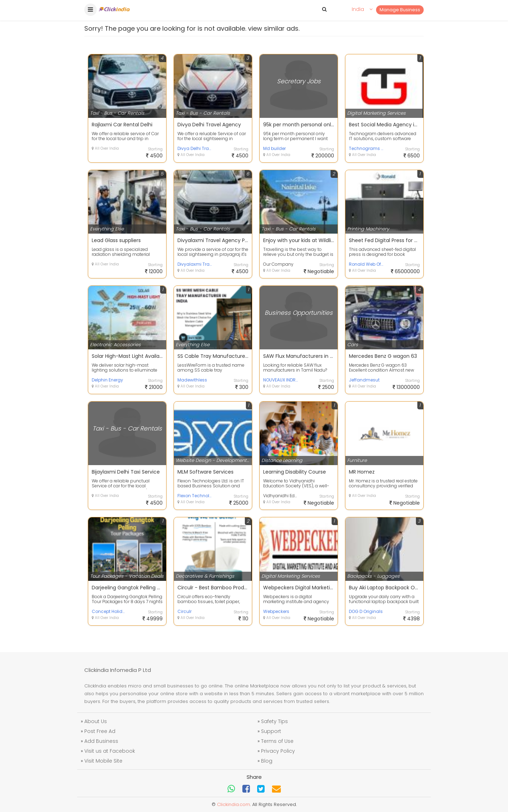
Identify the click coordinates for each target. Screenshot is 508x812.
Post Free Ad (100, 731)
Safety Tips (274, 721)
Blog (267, 761)
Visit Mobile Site (103, 761)
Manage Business (400, 10)
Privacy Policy (278, 751)
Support (271, 731)
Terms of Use (277, 741)
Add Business (101, 741)
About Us (96, 721)
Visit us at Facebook (110, 751)
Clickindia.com (234, 804)
